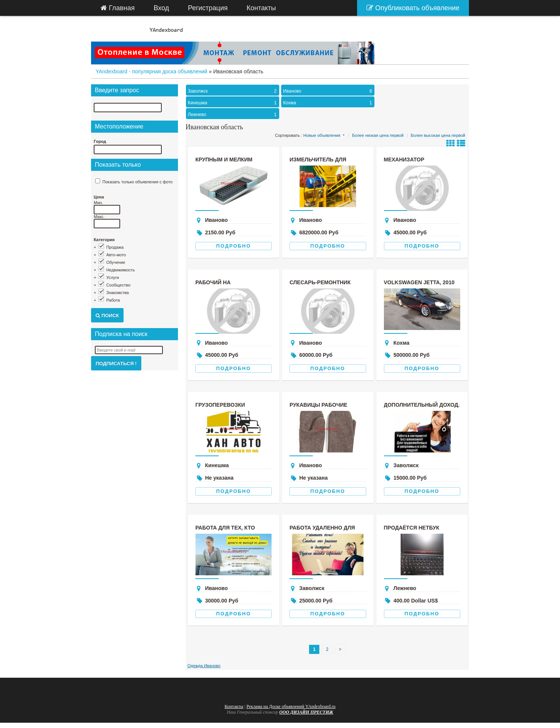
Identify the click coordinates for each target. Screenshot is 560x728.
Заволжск (233, 91)
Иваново (328, 91)
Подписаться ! (116, 363)
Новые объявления (322, 135)
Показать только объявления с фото (138, 182)
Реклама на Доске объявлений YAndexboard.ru (291, 706)
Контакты (234, 706)
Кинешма (233, 103)
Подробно (234, 246)
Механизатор (404, 160)
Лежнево (233, 115)
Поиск (107, 315)
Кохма (328, 103)
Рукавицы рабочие (318, 405)
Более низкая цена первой (378, 135)
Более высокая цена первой (438, 135)
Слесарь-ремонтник (320, 282)
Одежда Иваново (204, 666)
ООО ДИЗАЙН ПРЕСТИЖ (306, 712)
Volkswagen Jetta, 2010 (419, 282)
